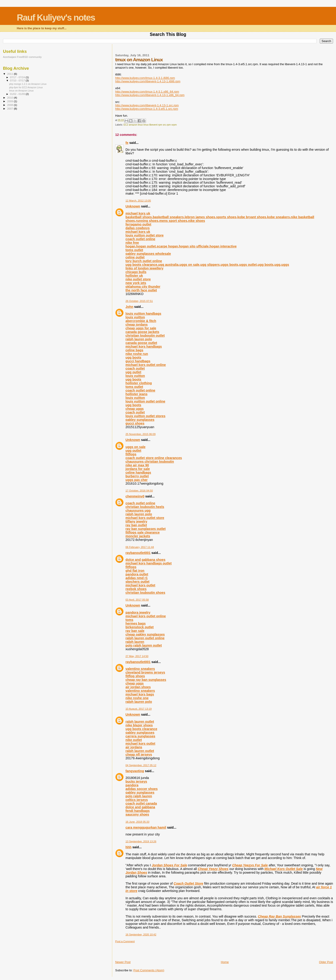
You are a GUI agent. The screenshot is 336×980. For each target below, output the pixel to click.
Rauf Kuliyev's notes (56, 17)
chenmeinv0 (135, 496)
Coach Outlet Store (188, 883)
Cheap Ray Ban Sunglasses (279, 916)
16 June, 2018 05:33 (137, 822)
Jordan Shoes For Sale (169, 865)
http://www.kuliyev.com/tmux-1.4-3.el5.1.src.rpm (147, 109)
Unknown (133, 206)
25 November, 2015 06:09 (141, 434)
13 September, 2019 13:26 (141, 841)
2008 (10, 105)
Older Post (326, 962)
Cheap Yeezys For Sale (250, 865)
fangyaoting (135, 771)
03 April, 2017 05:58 (137, 600)
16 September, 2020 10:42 (141, 934)
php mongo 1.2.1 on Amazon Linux (28, 84)
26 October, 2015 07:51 (139, 301)
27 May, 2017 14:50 (137, 656)
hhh (128, 847)
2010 (10, 98)
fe (127, 143)
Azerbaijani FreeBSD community (22, 57)
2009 (10, 101)
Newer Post (123, 962)
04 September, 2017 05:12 (141, 765)
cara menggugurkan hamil (146, 827)
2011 (10, 74)
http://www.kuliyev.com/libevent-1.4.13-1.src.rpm (147, 105)
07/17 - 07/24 (18, 77)
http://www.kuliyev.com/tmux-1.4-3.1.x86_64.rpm (147, 92)
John (129, 307)
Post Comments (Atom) (149, 970)
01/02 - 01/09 (18, 94)
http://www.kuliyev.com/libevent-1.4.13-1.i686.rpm (148, 81)
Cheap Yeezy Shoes (213, 869)
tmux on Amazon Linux (21, 91)
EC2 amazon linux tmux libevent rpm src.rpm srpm (150, 125)
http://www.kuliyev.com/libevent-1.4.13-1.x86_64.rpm (150, 95)
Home (225, 962)
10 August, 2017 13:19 (139, 709)
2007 (10, 109)
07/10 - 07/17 (18, 81)
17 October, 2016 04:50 (139, 491)
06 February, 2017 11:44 (140, 547)
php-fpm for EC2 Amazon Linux (26, 87)
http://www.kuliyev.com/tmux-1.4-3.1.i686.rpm (145, 78)
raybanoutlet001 (138, 553)
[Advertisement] (142, 950)
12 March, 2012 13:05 (138, 201)
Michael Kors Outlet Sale (284, 869)
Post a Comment (125, 941)
